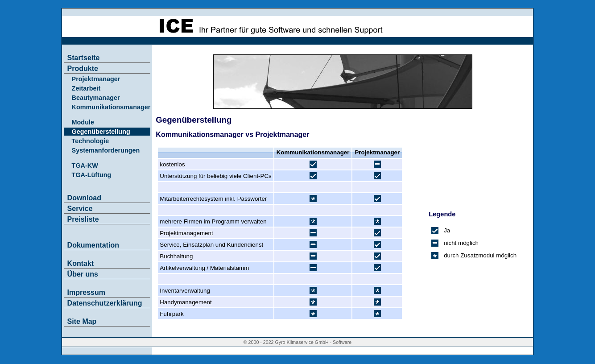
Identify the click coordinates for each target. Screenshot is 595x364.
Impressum (86, 292)
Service (80, 209)
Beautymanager (96, 98)
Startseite (84, 58)
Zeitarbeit (86, 88)
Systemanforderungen (106, 150)
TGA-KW (85, 165)
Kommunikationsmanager (111, 107)
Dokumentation (93, 245)
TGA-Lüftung (92, 175)
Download (84, 198)
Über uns (83, 274)
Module (83, 122)
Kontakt (81, 263)
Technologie (91, 141)
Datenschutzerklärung (105, 303)
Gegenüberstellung (101, 132)
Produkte (83, 68)
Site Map (82, 321)
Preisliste (83, 219)
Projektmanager (96, 79)
